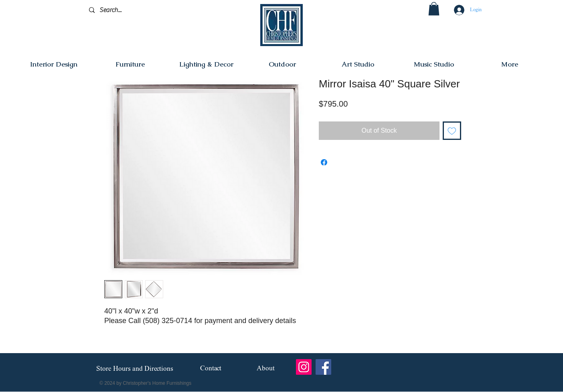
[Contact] (211, 369)
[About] (266, 369)
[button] (434, 9)
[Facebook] (323, 367)
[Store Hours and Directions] (135, 369)
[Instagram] (304, 367)
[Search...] (127, 10)
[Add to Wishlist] (452, 131)
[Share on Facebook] (324, 162)
